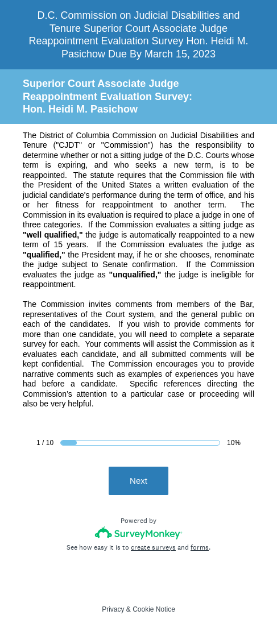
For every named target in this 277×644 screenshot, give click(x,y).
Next (138, 481)
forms (200, 547)
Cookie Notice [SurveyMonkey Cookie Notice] (154, 609)
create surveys (153, 547)
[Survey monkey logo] (138, 533)
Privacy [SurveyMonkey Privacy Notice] (113, 609)
